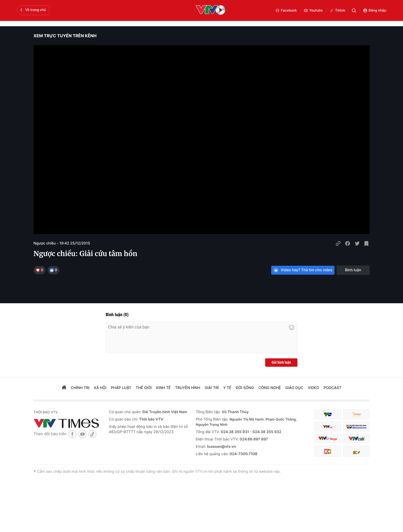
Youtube (313, 10)
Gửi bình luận (281, 363)
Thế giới (144, 388)
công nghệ (269, 388)
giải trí (212, 388)
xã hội (100, 388)
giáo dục (294, 388)
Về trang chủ (32, 10)
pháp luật (121, 388)
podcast (332, 388)
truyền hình (188, 388)
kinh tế (163, 388)
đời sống (245, 388)
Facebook (286, 10)
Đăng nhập (375, 10)
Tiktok (337, 10)
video (314, 388)
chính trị (80, 388)
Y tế (227, 388)
